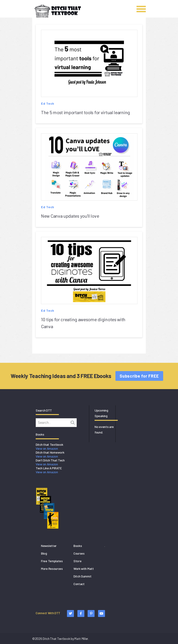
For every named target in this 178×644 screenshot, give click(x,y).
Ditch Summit (82, 576)
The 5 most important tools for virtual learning (86, 112)
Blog (44, 553)
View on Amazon (47, 448)
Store (78, 561)
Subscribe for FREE (139, 376)
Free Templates (52, 561)
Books (78, 546)
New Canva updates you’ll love (70, 216)
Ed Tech (48, 103)
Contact (79, 584)
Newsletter (49, 546)
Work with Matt (84, 569)
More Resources (52, 569)
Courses (79, 553)
